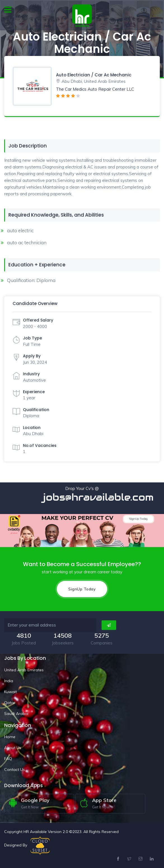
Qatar (10, 702)
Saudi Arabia (16, 713)
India (9, 681)
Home (10, 737)
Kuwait (10, 691)
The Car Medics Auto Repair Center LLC (95, 89)
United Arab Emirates (24, 670)
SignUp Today (82, 589)
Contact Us (15, 770)
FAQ (8, 759)
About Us (13, 748)
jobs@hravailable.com (104, 497)
